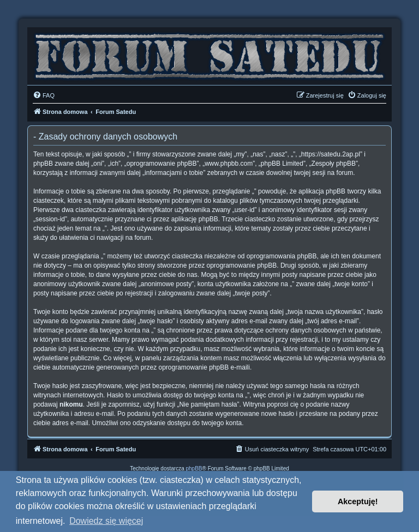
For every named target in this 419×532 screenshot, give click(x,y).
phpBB (194, 468)
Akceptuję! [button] (358, 501)
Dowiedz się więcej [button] (106, 521)
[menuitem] (44, 95)
